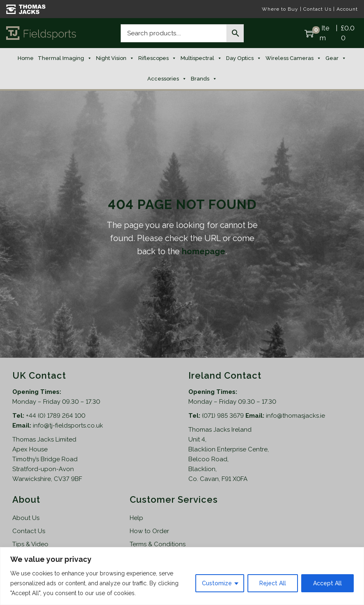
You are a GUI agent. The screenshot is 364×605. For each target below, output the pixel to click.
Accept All (327, 583)
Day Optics (244, 58)
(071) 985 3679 (224, 416)
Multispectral (201, 58)
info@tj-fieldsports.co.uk (68, 426)
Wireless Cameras (293, 58)
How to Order (149, 531)
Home (26, 58)
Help (136, 518)
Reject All (273, 583)
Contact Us (317, 9)
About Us (26, 518)
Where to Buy (280, 9)
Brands (204, 79)
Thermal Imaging (65, 58)
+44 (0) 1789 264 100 (56, 416)
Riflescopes (157, 58)
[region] (182, 576)
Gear (336, 58)
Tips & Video (30, 544)
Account (347, 9)
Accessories (167, 79)
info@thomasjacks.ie (295, 416)
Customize (217, 583)
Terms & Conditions (158, 544)
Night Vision (115, 58)
